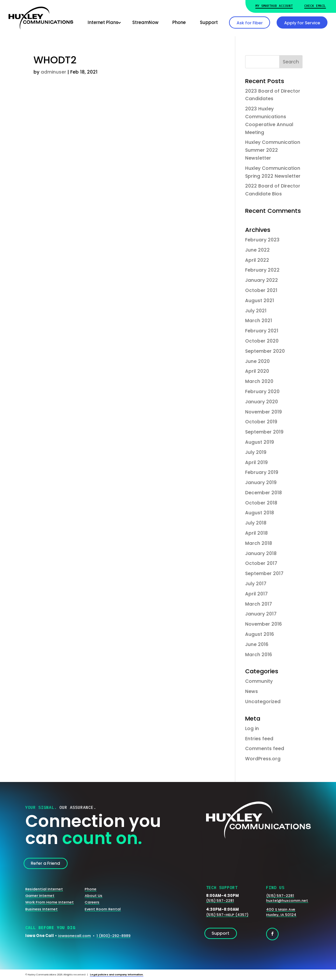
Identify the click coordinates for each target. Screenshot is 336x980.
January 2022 (262, 280)
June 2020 (257, 361)
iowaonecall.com (74, 936)
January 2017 (261, 614)
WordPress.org (263, 759)
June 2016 (257, 644)
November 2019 (263, 412)
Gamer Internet (40, 896)
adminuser (53, 72)
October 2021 (261, 290)
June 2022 (257, 250)
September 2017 (264, 573)
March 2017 (259, 604)
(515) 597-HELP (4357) (227, 915)
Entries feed (259, 739)
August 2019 (260, 442)
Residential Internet (44, 889)
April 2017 (256, 594)
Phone (179, 22)
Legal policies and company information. (117, 975)
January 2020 (262, 402)
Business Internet (42, 909)
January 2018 (261, 553)
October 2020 (262, 341)
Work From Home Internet (50, 902)
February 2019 (262, 472)
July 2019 (256, 452)
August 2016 (260, 634)
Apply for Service (302, 23)
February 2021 (262, 331)
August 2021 (260, 301)
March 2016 (259, 655)
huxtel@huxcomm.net (287, 901)
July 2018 (256, 523)
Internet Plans (103, 22)
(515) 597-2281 (220, 901)
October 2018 (261, 503)
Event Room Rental (103, 909)
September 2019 (264, 432)
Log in (252, 728)
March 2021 (259, 321)
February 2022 (262, 270)
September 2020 (265, 351)
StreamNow (145, 22)
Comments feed (265, 748)
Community (259, 681)
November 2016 (263, 624)
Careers (92, 902)
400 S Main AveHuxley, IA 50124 (281, 912)
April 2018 (256, 533)
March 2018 (259, 543)
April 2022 (257, 260)
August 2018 (260, 513)
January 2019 (261, 482)
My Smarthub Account (274, 6)
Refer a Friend (45, 863)
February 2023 (262, 240)
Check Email (315, 6)
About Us (94, 896)
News (252, 691)
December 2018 (263, 493)
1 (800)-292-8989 (114, 936)
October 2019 (261, 422)
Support (209, 22)
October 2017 (261, 563)
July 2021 (256, 311)
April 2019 (256, 462)
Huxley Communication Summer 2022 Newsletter (273, 150)
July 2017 (256, 584)
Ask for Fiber (250, 23)
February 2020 (262, 391)
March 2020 (259, 381)
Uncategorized (263, 702)
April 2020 (257, 371)
